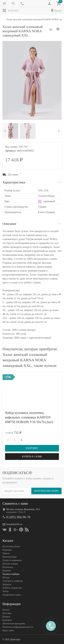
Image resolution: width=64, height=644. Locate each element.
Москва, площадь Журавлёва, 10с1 (23, 509)
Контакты (7, 620)
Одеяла (6, 553)
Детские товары (10, 564)
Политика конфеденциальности (18, 627)
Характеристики (14, 182)
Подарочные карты (12, 595)
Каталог (11, 11)
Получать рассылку (46, 491)
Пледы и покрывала (12, 560)
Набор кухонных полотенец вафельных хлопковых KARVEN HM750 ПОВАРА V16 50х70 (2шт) (29, 417)
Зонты (5, 591)
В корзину (32, 448)
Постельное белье (11, 546)
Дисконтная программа (14, 624)
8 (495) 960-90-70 (18, 517)
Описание (9, 224)
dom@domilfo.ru (14, 524)
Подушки (7, 550)
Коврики (7, 571)
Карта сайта (8, 630)
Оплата (6, 610)
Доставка (7, 613)
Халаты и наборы (11, 574)
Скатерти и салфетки (13, 581)
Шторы (6, 578)
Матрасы (7, 584)
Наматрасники (10, 557)
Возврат (6, 617)
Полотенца (8, 567)
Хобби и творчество (12, 588)
